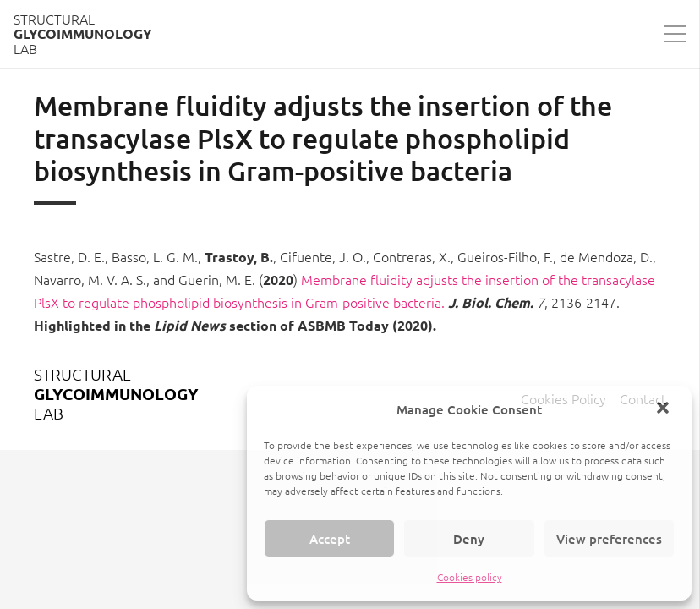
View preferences (609, 539)
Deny (469, 539)
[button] (664, 409)
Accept (330, 539)
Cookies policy (470, 577)
